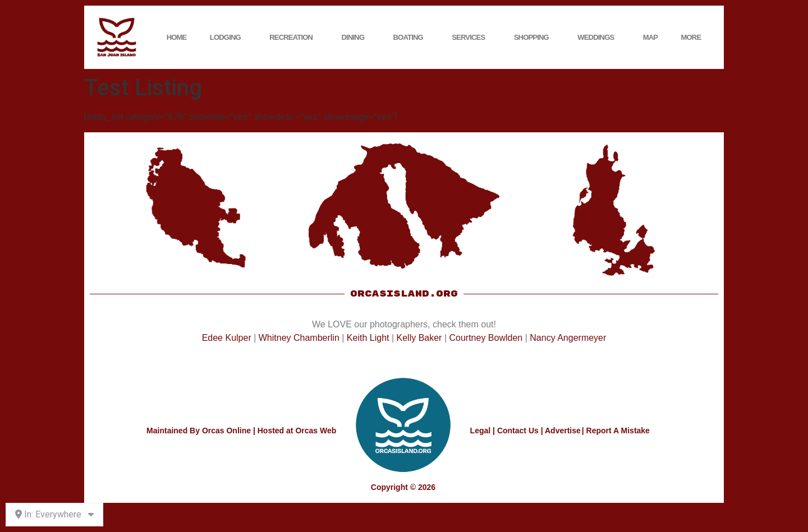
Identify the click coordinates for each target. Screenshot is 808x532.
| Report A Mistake (616, 431)
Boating (411, 38)
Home (177, 37)
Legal (481, 431)
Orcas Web (316, 431)
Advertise (563, 431)
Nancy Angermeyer (568, 338)
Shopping (534, 38)
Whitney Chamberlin (299, 338)
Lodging (228, 38)
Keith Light (368, 338)
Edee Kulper (227, 338)
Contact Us (518, 431)
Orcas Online (226, 431)
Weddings (598, 38)
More (694, 38)
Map (651, 37)
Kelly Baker (419, 338)
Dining (356, 38)
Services (471, 38)
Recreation (294, 38)
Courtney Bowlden (486, 338)
